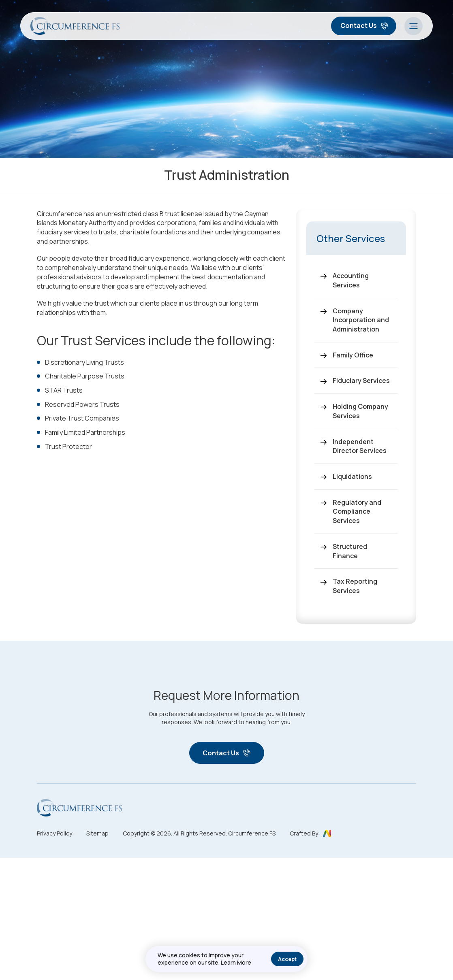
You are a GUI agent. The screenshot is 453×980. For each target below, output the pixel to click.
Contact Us (364, 26)
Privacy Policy (54, 833)
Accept (287, 959)
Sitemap (97, 833)
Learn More (236, 962)
